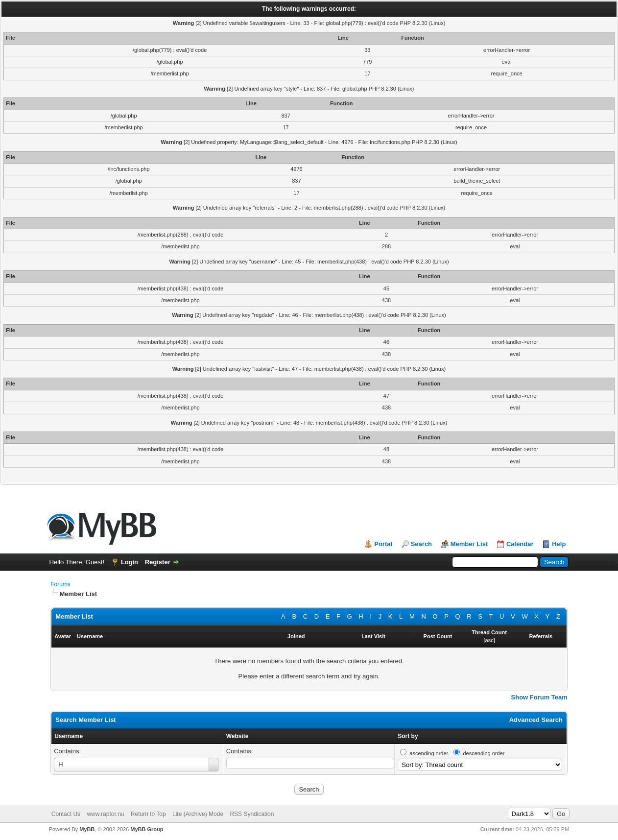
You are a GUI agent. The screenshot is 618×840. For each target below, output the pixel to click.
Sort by (408, 736)
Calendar (520, 544)
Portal (383, 544)
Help (559, 544)
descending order (484, 753)
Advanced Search (536, 720)
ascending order (429, 753)
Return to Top (148, 814)
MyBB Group (147, 829)
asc (489, 640)
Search (421, 544)
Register (158, 562)
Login (130, 562)
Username (69, 736)
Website (238, 736)
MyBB (87, 829)
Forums (60, 584)
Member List (469, 544)
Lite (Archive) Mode (198, 814)
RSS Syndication (252, 814)
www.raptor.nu (105, 814)
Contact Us (66, 814)
